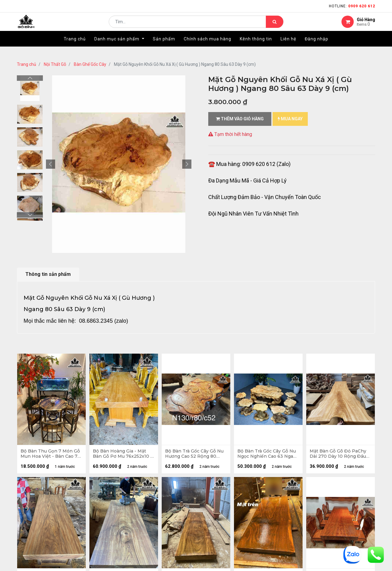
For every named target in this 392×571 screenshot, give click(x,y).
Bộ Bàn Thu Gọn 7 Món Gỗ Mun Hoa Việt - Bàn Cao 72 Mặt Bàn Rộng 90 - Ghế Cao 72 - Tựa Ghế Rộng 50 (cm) (51, 455)
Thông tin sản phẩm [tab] (48, 274)
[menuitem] (75, 48)
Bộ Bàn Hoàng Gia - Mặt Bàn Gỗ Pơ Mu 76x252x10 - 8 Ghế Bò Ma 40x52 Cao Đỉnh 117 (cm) (124, 455)
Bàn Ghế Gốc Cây (90, 64)
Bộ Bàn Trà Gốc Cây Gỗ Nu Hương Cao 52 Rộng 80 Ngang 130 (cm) (196, 455)
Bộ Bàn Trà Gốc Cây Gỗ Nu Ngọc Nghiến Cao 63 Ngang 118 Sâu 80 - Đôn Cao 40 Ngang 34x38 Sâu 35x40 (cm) (268, 455)
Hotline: (352, 6)
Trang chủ (26, 64)
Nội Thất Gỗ (55, 64)
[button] (51, 164)
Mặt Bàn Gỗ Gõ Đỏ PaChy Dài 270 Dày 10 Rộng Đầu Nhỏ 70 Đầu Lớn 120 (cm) (339, 455)
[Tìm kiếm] (275, 26)
